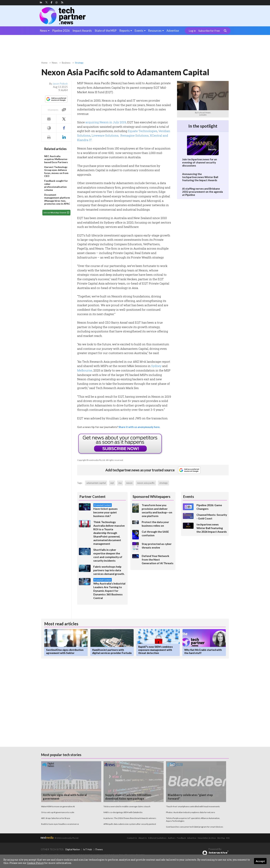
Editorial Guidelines (157, 838)
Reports (124, 31)
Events (139, 31)
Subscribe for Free (209, 31)
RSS (228, 838)
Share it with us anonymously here (139, 427)
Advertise (173, 31)
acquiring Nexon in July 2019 (106, 122)
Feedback (181, 838)
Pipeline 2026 (61, 31)
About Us (143, 838)
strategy (163, 483)
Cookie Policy (35, 863)
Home (44, 63)
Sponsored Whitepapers (151, 497)
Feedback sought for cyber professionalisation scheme (56, 185)
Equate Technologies (143, 131)
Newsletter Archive (207, 838)
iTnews (99, 849)
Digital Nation (73, 849)
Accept (260, 861)
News (44, 31)
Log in (192, 31)
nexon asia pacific (146, 483)
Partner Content (92, 497)
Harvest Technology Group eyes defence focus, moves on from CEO (56, 172)
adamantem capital (96, 483)
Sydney (156, 366)
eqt (112, 483)
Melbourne (85, 370)
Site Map (221, 838)
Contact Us (132, 838)
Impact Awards (82, 31)
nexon (129, 483)
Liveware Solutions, (106, 135)
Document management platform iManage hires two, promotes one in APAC (57, 199)
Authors (172, 838)
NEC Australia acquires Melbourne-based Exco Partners (56, 159)
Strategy (79, 63)
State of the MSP (106, 31)
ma (120, 483)
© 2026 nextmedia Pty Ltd (66, 838)
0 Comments (53, 110)
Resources (155, 31)
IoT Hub (87, 849)
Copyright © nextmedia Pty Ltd (91, 460)
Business (66, 63)
